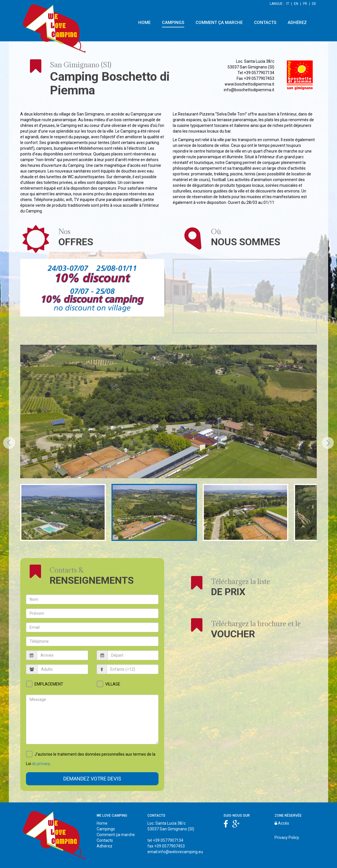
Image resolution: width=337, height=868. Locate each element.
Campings (106, 829)
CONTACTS (265, 23)
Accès (282, 823)
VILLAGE (113, 684)
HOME (144, 23)
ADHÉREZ (297, 23)
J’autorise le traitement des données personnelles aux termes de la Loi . (91, 759)
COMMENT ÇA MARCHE (219, 23)
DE (314, 4)
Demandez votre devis (92, 779)
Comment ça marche (116, 835)
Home (102, 823)
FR (305, 4)
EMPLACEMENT (49, 684)
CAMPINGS (173, 23)
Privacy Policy (287, 837)
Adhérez (104, 846)
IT (288, 4)
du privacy (41, 764)
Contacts (105, 840)
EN (296, 4)
